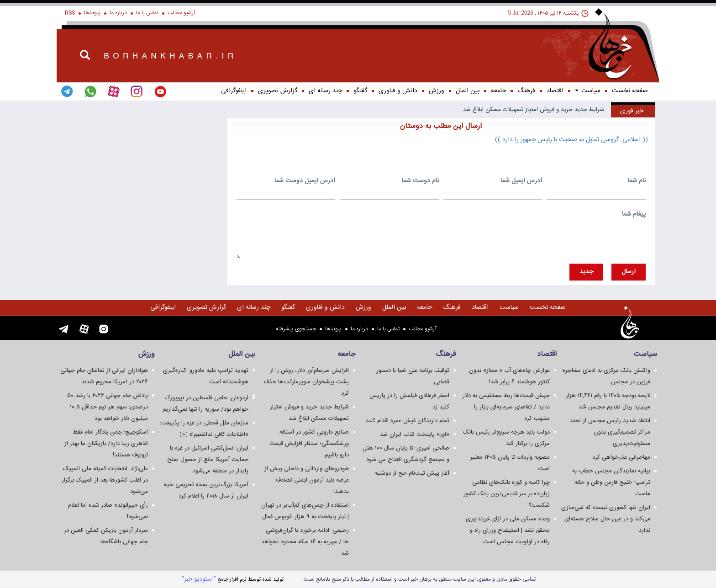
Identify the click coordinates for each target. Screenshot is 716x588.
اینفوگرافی (234, 91)
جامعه (498, 91)
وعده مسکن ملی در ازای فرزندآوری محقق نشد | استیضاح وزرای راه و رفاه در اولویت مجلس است (508, 530)
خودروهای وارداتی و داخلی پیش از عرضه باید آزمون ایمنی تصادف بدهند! (307, 480)
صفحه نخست (630, 91)
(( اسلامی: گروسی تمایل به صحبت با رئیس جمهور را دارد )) (571, 140)
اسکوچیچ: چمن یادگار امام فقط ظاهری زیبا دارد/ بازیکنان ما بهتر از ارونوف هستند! (106, 444)
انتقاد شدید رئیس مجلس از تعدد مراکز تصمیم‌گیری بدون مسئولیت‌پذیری (610, 432)
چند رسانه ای (325, 91)
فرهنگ (526, 91)
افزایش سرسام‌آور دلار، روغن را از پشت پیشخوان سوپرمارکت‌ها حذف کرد (306, 382)
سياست (588, 91)
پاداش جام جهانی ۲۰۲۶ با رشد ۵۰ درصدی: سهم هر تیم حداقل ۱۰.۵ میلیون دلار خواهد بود (108, 407)
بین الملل (468, 91)
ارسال (629, 272)
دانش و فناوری (398, 91)
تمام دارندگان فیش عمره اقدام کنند (408, 421)
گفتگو (360, 91)
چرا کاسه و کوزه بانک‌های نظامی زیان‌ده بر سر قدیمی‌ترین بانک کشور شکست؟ (507, 494)
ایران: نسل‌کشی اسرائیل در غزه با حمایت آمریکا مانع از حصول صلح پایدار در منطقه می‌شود (208, 460)
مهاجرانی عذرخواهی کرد (621, 457)
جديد (586, 272)
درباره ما (118, 13)
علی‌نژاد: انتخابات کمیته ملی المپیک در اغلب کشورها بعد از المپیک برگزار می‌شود (105, 480)
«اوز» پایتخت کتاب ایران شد (415, 434)
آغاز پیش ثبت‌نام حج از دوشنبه (412, 473)
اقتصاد (555, 91)
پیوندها (92, 13)
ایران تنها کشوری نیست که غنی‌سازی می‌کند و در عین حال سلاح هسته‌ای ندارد (606, 519)
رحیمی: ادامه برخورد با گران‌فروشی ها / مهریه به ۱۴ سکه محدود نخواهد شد (305, 542)
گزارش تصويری (278, 91)
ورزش (437, 91)
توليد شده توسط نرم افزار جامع (233, 579)
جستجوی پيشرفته (296, 329)
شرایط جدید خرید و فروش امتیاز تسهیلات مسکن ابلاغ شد (534, 110)
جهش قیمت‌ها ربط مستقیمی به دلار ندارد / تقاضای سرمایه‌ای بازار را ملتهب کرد (506, 407)
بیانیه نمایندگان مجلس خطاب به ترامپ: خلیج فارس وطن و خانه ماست (611, 482)
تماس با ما (147, 13)
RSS (70, 13)
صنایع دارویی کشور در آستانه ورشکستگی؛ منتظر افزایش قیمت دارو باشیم (309, 444)
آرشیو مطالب (182, 13)
